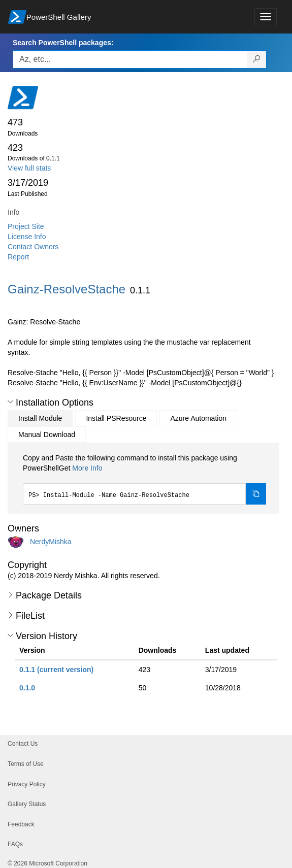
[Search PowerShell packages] (257, 59)
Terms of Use (26, 764)
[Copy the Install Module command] (256, 494)
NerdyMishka (51, 542)
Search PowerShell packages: (63, 43)
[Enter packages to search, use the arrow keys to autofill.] (130, 59)
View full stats (29, 168)
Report (18, 257)
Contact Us (23, 744)
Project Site (26, 226)
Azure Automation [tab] (198, 418)
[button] (10, 402)
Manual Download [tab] (47, 435)
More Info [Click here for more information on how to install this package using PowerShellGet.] (87, 468)
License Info (27, 237)
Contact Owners (33, 247)
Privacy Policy (27, 784)
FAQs (15, 844)
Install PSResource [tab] (116, 418)
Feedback (21, 824)
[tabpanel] (144, 479)
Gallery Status (27, 804)
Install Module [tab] (40, 418)
